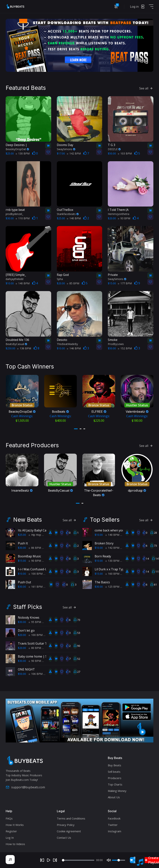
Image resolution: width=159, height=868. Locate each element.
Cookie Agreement (69, 830)
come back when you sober (114, 530)
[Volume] (119, 860)
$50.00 (22, 673)
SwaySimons (66, 149)
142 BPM (74, 153)
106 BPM (36, 673)
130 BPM (23, 153)
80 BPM (35, 647)
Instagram (114, 830)
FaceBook (114, 817)
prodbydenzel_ (14, 214)
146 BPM (74, 348)
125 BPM (112, 586)
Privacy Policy (66, 824)
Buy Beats (114, 764)
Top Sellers (105, 519)
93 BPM (124, 218)
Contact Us (64, 837)
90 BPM (35, 560)
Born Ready (103, 555)
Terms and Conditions (71, 817)
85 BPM (73, 283)
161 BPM (36, 586)
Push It (23, 543)
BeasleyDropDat (17, 149)
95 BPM (35, 621)
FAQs (9, 817)
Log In (10, 837)
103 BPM (125, 153)
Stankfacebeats (68, 214)
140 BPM (74, 218)
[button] (76, 428)
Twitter (113, 824)
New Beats (27, 519)
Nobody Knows (29, 617)
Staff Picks (28, 606)
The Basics (102, 581)
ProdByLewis (116, 344)
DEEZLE (114, 149)
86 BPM (35, 547)
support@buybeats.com (25, 786)
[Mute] (109, 860)
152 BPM (125, 348)
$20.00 (22, 634)
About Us (114, 796)
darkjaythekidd (14, 279)
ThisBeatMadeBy (67, 344)
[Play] (49, 860)
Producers (115, 777)
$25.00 (22, 534)
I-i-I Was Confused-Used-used (39, 568)
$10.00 (22, 573)
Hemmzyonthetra (119, 214)
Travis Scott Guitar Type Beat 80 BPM (45, 643)
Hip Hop (35, 534)
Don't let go (26, 630)
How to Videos (15, 843)
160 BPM (112, 573)
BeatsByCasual (16, 344)
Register (11, 830)
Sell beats (114, 771)
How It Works (15, 824)
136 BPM (24, 348)
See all (146, 88)
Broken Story (104, 543)
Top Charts (115, 783)
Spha (60, 279)
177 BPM (125, 283)
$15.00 (22, 560)
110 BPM (23, 218)
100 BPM (36, 573)
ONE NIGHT (26, 669)
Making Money (117, 790)
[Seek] (78, 860)
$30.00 (22, 547)
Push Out (24, 581)
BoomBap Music (29, 555)
